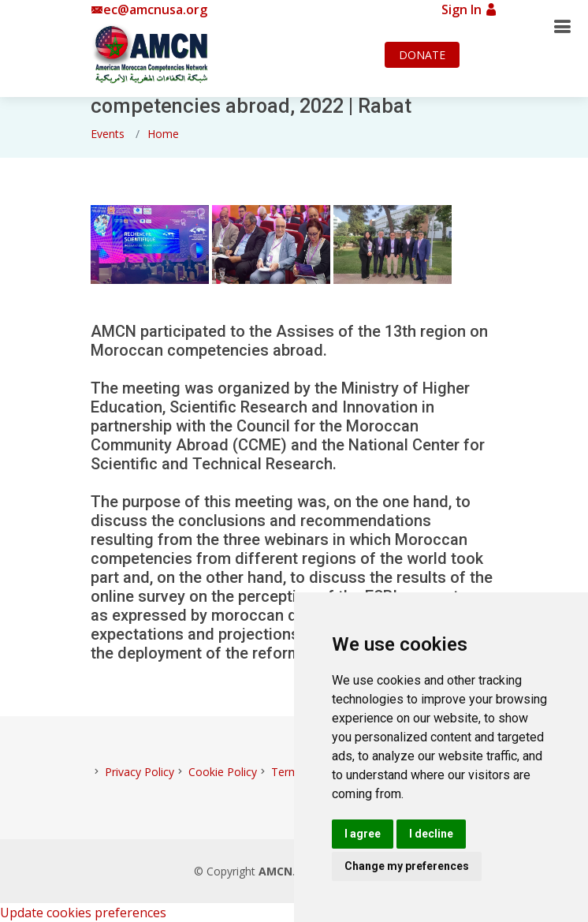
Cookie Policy (223, 772)
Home (163, 134)
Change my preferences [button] (407, 866)
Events (108, 134)
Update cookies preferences (83, 913)
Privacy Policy (140, 772)
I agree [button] (363, 834)
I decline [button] (431, 834)
